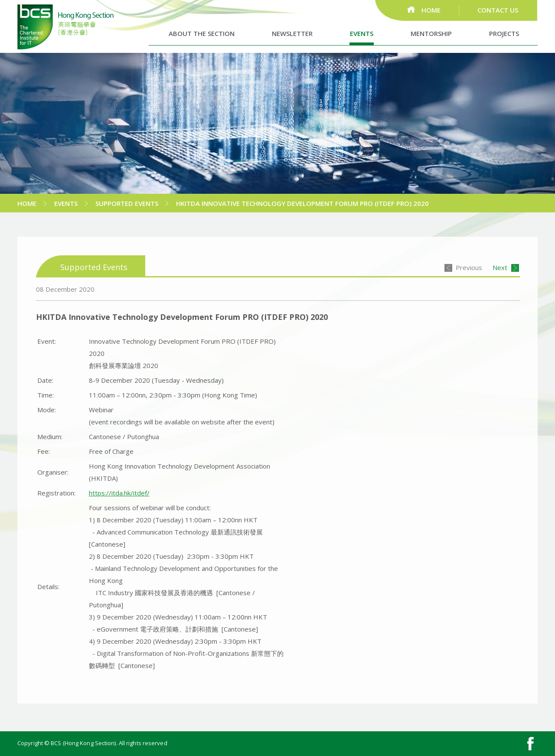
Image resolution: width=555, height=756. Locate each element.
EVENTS (362, 33)
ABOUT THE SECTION (202, 33)
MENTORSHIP (431, 33)
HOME (431, 10)
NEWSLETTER (292, 33)
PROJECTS (504, 33)
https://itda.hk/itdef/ (119, 493)
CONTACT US (498, 10)
